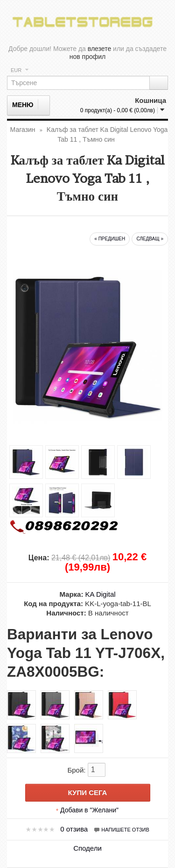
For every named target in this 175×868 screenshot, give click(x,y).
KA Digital (101, 594)
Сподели (87, 848)
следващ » (150, 239)
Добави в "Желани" (89, 810)
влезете (99, 49)
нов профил (88, 57)
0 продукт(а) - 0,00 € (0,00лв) (118, 110)
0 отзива (74, 829)
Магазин (23, 130)
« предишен (110, 239)
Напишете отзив (121, 830)
